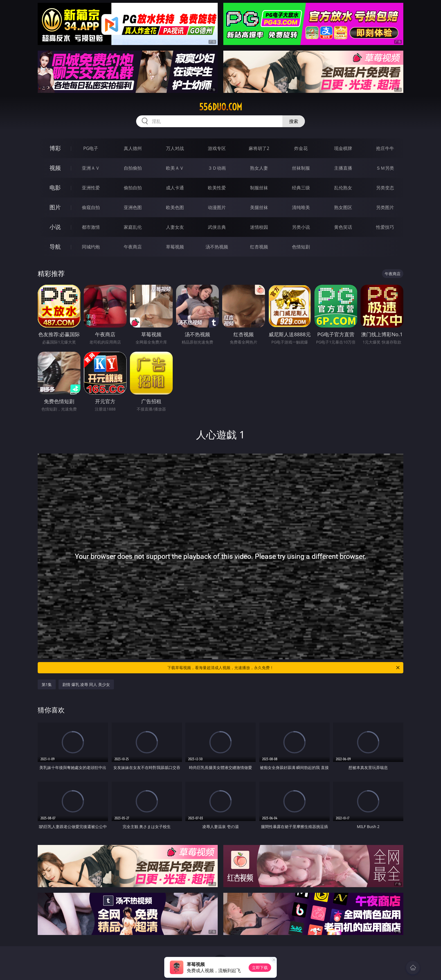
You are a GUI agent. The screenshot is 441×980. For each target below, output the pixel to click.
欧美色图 (175, 207)
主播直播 (343, 168)
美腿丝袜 (259, 207)
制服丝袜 (259, 188)
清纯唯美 (301, 207)
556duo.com (221, 107)
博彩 (55, 148)
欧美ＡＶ (175, 168)
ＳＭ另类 (385, 168)
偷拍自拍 (133, 188)
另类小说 (301, 227)
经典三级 (301, 188)
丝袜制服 (301, 168)
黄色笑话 (343, 227)
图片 (55, 207)
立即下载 (260, 967)
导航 (55, 247)
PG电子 (91, 148)
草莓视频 (175, 247)
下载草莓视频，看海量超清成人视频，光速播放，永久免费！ (284, 668)
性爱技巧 (385, 227)
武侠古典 (217, 227)
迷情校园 (259, 227)
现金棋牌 (343, 148)
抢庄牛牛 (385, 148)
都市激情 (91, 227)
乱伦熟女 (343, 188)
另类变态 (385, 188)
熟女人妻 (259, 168)
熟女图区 (343, 207)
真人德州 (133, 148)
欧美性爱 (217, 188)
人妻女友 (175, 227)
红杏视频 (259, 247)
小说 (55, 227)
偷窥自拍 (91, 207)
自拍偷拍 (133, 168)
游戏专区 (217, 148)
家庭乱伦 (133, 227)
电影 (55, 188)
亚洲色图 (133, 207)
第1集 (47, 684)
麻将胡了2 (259, 148)
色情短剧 (301, 247)
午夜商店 (133, 247)
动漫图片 (217, 207)
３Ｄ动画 (217, 168)
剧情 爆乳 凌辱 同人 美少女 (86, 684)
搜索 (294, 121)
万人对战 (175, 148)
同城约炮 (91, 247)
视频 (55, 168)
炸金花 (301, 148)
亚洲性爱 (91, 188)
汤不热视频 (217, 247)
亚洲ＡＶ (91, 168)
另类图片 (385, 207)
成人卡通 (175, 188)
